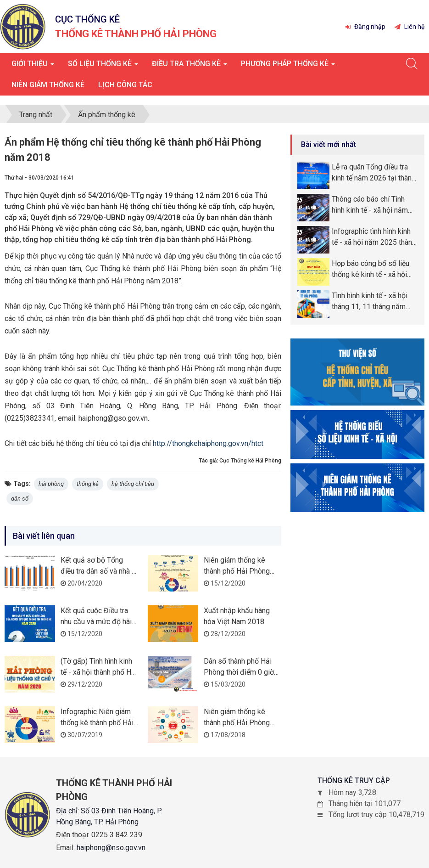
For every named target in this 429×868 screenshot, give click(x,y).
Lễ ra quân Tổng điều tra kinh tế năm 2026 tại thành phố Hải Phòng (373, 173)
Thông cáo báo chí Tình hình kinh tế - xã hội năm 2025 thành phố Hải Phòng (374, 205)
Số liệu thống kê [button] (103, 66)
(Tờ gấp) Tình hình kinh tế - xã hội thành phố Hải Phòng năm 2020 (99, 672)
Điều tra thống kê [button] (189, 66)
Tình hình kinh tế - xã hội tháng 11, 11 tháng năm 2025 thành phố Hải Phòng (374, 302)
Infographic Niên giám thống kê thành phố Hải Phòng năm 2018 (97, 723)
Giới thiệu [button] (33, 66)
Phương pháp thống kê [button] (288, 66)
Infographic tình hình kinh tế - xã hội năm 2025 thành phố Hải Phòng (374, 237)
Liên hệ (409, 27)
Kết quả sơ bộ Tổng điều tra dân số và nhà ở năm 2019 (98, 571)
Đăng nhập (365, 27)
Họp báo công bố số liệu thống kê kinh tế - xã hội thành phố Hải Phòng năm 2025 (373, 270)
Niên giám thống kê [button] (48, 85)
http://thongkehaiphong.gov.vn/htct (208, 443)
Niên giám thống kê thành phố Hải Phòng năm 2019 (237, 571)
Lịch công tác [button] (125, 85)
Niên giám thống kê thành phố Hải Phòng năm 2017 (237, 723)
